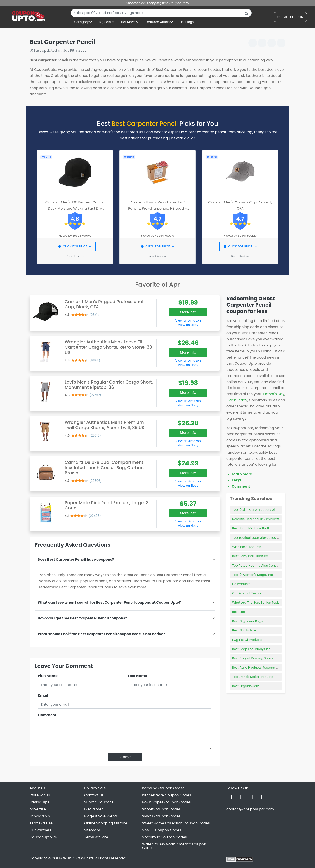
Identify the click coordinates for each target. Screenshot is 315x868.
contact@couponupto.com (250, 809)
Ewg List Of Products (247, 640)
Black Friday (237, 400)
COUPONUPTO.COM (68, 858)
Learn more (242, 474)
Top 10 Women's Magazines (253, 575)
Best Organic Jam (246, 686)
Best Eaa (239, 612)
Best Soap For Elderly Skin (251, 649)
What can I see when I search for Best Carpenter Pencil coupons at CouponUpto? (109, 602)
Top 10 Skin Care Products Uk (254, 510)
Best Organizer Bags (247, 621)
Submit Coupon (290, 18)
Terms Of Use (41, 823)
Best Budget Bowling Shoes (253, 658)
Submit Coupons (99, 802)
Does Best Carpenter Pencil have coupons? (76, 560)
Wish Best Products (247, 547)
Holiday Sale (95, 788)
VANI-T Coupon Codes (162, 830)
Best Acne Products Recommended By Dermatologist (273, 668)
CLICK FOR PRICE (75, 246)
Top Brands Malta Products (253, 677)
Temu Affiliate (96, 837)
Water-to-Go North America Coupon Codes (174, 846)
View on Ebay (188, 325)
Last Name (137, 676)
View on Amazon (188, 320)
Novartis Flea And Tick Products (256, 519)
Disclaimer (93, 809)
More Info (188, 312)
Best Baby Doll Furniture (250, 556)
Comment (47, 715)
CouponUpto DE (43, 837)
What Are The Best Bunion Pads (256, 603)
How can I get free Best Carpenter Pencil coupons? (82, 618)
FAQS (236, 480)
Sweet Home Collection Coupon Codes (176, 823)
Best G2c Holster (244, 630)
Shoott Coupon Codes (161, 809)
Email (43, 695)
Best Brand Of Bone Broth (251, 528)
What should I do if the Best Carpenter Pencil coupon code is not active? (101, 634)
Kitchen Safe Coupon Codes (167, 795)
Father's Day (274, 394)
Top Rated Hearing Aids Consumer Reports (265, 566)
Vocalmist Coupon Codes (164, 837)
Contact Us (94, 795)
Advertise (38, 809)
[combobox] (161, 13)
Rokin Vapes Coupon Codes (166, 802)
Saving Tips (39, 802)
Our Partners (40, 830)
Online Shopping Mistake (106, 823)
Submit (125, 757)
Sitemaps (93, 830)
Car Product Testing (247, 593)
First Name (48, 676)
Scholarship (40, 816)
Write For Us (40, 795)
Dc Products (241, 584)
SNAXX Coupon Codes (161, 816)
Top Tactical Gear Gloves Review (257, 538)
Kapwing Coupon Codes (163, 788)
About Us (37, 788)
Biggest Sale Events (101, 816)
